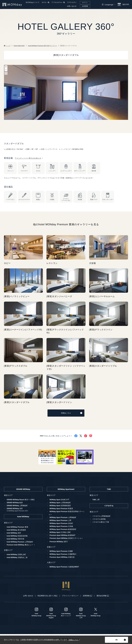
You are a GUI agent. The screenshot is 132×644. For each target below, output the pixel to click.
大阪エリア (51, 562)
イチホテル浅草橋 (99, 519)
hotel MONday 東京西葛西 (16, 530)
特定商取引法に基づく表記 (47, 596)
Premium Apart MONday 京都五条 (62, 557)
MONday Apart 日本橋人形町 (60, 532)
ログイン (85, 3)
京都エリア (51, 547)
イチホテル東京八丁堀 (101, 522)
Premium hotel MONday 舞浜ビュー (21, 545)
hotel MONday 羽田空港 (15, 539)
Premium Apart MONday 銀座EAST (62, 535)
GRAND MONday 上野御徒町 (17, 506)
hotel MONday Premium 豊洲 (17, 527)
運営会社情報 (103, 596)
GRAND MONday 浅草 (24, 510)
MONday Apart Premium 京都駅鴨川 (63, 554)
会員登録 (85, 6)
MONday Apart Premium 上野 (60, 520)
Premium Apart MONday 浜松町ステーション (66, 538)
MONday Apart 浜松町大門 (59, 500)
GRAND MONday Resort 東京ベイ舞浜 (21, 500)
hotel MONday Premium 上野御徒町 (20, 542)
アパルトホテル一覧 (58, 2)
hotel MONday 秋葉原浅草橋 (17, 536)
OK (121, 640)
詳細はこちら (72, 413)
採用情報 (87, 596)
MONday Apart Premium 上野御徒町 (63, 517)
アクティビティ (72, 2)
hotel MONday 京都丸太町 (16, 554)
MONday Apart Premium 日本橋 (61, 526)
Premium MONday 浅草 (59, 542)
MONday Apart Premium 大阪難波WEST (64, 567)
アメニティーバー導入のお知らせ (29, 158)
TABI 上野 (96, 500)
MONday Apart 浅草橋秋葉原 (60, 506)
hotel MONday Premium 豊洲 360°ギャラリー (43, 46)
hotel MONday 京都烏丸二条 (17, 557)
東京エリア (51, 495)
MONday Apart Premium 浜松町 (61, 523)
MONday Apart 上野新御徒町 (60, 503)
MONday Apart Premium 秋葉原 (61, 509)
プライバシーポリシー (70, 596)
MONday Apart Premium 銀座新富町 (63, 529)
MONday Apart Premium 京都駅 (61, 551)
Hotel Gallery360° (19, 46)
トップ (7, 46)
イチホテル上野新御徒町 (101, 516)
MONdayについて (33, 2)
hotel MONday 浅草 (14, 533)
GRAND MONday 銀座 (15, 503)
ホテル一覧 (46, 2)
